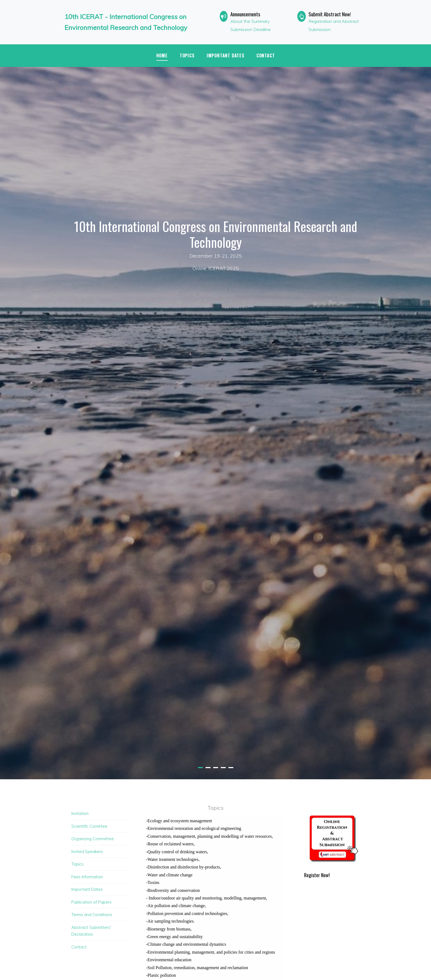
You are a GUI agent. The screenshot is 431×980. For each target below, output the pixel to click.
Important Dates (87, 889)
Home (162, 55)
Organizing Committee (93, 839)
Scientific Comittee (89, 826)
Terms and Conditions (92, 915)
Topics (77, 864)
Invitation (80, 813)
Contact (266, 55)
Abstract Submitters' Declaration (91, 931)
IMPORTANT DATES (226, 55)
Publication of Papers (91, 902)
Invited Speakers (87, 851)
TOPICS (187, 55)
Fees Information (87, 877)
